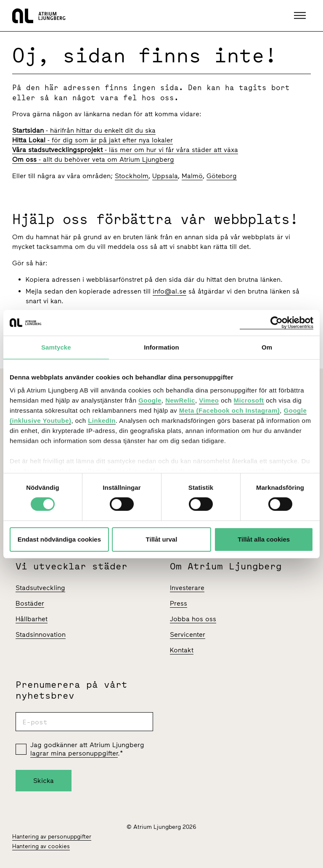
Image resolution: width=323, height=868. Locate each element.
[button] (301, 16)
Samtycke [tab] (56, 347)
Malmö (192, 176)
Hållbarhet (32, 619)
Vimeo (209, 400)
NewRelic (180, 400)
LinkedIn (102, 421)
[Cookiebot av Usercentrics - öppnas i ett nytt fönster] (277, 322)
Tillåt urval (162, 539)
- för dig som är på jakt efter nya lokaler (93, 140)
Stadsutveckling (40, 588)
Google (150, 400)
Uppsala (165, 176)
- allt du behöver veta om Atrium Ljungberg (93, 159)
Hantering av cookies (41, 846)
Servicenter (188, 634)
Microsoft (249, 400)
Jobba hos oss (193, 619)
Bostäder (30, 603)
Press (179, 603)
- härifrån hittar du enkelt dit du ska (84, 130)
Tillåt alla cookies (264, 539)
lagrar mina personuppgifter (74, 753)
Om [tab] (267, 347)
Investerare (187, 588)
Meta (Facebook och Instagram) (230, 410)
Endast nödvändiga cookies (59, 539)
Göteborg (222, 176)
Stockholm (132, 176)
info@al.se (169, 291)
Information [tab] (161, 347)
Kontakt (182, 650)
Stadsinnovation (41, 634)
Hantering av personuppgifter (52, 837)
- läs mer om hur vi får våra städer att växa (125, 150)
